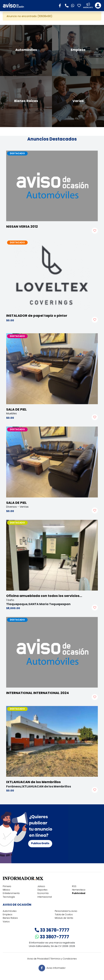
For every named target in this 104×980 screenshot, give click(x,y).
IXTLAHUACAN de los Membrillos (33, 782)
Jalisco (41, 886)
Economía (43, 893)
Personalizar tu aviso (66, 911)
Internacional (45, 897)
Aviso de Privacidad (38, 959)
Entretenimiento (11, 893)
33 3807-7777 (52, 937)
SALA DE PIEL (16, 409)
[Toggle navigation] (98, 5)
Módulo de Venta (64, 918)
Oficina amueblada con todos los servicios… (44, 596)
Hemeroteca (79, 890)
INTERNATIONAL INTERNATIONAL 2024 (38, 693)
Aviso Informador (56, 968)
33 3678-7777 (52, 930)
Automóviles (10, 911)
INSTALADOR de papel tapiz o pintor (37, 316)
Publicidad (79, 893)
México (6, 890)
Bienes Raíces (10, 918)
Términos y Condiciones (63, 959)
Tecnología (9, 897)
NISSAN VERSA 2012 (22, 226)
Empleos (8, 914)
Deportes (42, 890)
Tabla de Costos (64, 914)
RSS (74, 886)
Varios (6, 922)
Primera (7, 886)
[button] (61, 5)
